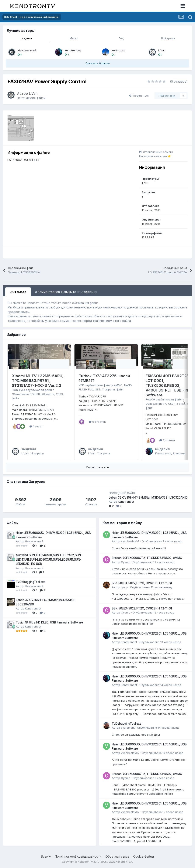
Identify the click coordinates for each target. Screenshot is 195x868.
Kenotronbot (73, 50)
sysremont (128, 728)
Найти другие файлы (31, 98)
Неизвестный (27, 50)
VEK (81, 385)
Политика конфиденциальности (78, 856)
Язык (46, 856)
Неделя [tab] (27, 38)
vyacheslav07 (130, 541)
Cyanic (126, 562)
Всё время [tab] (168, 38)
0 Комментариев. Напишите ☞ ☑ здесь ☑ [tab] (66, 292)
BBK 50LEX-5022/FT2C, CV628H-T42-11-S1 (142, 583)
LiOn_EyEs (18, 390)
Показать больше (98, 63)
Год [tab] (121, 38)
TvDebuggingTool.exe (31, 582)
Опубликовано (162, 541)
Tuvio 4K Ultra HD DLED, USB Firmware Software (49, 622)
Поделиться (139, 96)
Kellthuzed (118, 50)
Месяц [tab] (74, 38)
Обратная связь (117, 856)
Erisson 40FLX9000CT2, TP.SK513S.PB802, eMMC (147, 558)
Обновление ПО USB (26, 394)
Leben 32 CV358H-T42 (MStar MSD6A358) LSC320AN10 (148, 498)
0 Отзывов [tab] (18, 292)
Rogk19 (150, 399)
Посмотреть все (98, 467)
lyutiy (124, 587)
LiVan (162, 50)
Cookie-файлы (144, 856)
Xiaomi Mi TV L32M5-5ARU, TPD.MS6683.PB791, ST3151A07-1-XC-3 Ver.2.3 (38, 381)
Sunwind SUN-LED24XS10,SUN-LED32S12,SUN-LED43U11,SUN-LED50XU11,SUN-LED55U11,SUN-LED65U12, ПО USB (49, 559)
